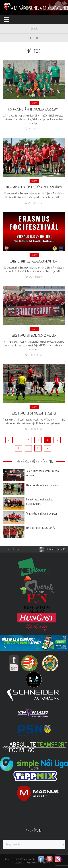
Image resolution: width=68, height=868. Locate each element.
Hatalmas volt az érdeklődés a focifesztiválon (34, 187)
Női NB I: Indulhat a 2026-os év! (41, 528)
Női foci (34, 103)
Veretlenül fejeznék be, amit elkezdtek (34, 413)
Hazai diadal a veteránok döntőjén (43, 485)
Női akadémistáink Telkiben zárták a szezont (34, 109)
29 (38, 448)
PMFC (20, 859)
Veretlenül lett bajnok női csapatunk (34, 335)
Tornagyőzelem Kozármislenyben (42, 514)
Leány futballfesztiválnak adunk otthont (34, 261)
